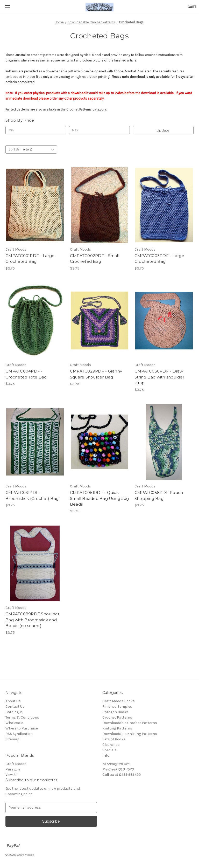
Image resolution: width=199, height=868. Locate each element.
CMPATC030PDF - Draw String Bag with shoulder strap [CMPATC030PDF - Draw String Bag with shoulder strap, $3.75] (159, 377)
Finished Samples (117, 707)
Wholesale (14, 723)
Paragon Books (115, 712)
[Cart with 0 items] (192, 7)
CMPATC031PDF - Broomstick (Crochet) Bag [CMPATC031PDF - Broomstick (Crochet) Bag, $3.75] (32, 495)
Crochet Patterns (79, 109)
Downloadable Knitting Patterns (130, 734)
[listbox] (40, 149)
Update (163, 130)
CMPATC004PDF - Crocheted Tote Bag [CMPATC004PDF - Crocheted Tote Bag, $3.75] (26, 374)
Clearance (111, 745)
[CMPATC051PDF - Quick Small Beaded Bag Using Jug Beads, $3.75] (99, 442)
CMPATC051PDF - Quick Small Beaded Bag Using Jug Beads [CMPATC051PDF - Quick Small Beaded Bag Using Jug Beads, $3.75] (99, 498)
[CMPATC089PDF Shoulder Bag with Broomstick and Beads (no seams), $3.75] (35, 564)
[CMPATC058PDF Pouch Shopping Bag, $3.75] (164, 442)
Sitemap (12, 739)
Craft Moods (16, 764)
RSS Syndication (19, 734)
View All (12, 775)
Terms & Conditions (22, 717)
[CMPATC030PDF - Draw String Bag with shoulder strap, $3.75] (164, 321)
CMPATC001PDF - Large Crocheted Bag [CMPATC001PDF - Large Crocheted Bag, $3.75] (30, 259)
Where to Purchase (22, 728)
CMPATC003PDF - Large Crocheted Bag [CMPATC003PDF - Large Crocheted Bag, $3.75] (159, 259)
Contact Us (15, 707)
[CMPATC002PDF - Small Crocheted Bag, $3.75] (99, 205)
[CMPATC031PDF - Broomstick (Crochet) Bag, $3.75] (35, 442)
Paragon (13, 769)
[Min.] (36, 130)
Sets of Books (114, 739)
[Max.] (99, 130)
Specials (109, 750)
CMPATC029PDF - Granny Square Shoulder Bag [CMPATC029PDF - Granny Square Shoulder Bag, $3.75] (96, 374)
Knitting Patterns (117, 728)
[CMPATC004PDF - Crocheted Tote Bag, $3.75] (35, 321)
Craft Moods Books (119, 701)
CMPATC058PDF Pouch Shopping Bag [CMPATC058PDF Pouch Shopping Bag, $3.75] (159, 495)
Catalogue (14, 712)
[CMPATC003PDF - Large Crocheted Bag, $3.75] (164, 205)
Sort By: (14, 149)
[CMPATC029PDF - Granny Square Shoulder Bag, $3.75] (99, 321)
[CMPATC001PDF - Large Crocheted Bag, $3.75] (35, 205)
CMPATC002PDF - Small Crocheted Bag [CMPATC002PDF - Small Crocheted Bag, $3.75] (95, 259)
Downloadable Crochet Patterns (130, 723)
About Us (13, 701)
